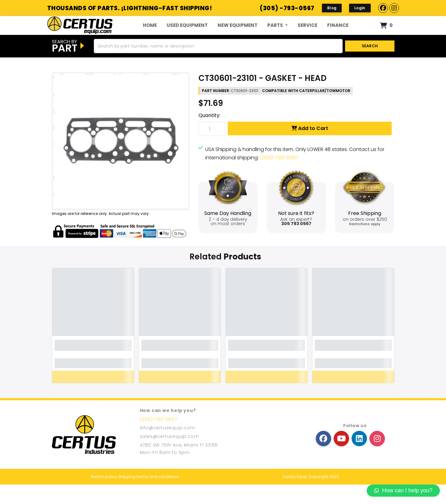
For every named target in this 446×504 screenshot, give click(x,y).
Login (360, 8)
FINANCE (338, 35)
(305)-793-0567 (279, 177)
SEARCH (370, 66)
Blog (332, 8)
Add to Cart (310, 148)
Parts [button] (276, 35)
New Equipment (238, 35)
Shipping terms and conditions (148, 496)
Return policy (104, 496)
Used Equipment (187, 35)
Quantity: (209, 135)
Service (307, 35)
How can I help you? (403, 490)
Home (150, 35)
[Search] (218, 66)
